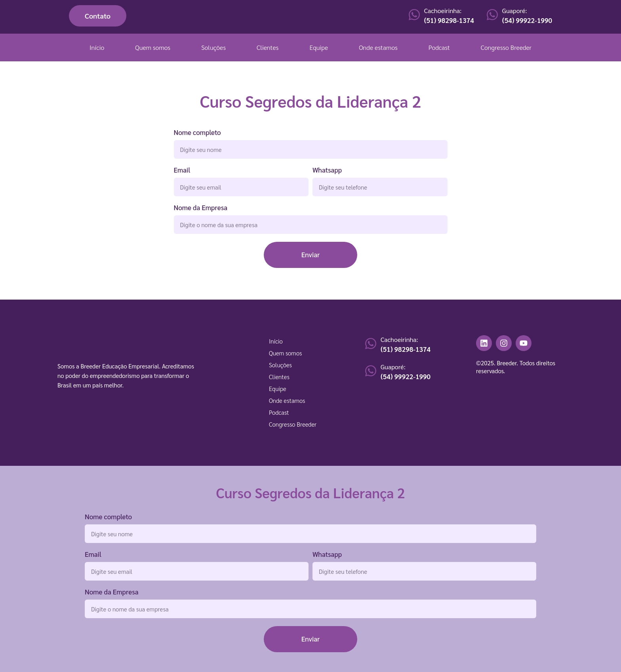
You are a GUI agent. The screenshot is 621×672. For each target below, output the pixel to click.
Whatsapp (327, 170)
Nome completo (197, 133)
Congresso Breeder (506, 47)
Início (97, 47)
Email (182, 170)
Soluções (213, 47)
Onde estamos (378, 47)
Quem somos (153, 47)
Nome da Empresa (201, 208)
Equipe (319, 47)
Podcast (439, 47)
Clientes (268, 47)
